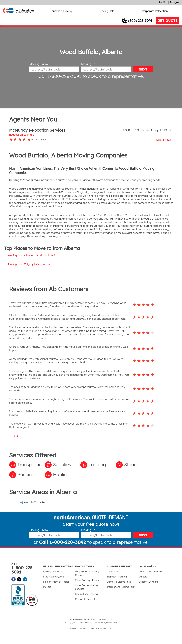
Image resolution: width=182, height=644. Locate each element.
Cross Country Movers (87, 580)
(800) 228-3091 (140, 20)
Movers (47, 587)
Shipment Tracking (117, 577)
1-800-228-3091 (27, 568)
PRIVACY (84, 628)
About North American (151, 572)
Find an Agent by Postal (56, 582)
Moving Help (107, 11)
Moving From (39, 64)
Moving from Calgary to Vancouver (29, 264)
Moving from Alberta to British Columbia (32, 255)
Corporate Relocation (155, 11)
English (163, 2)
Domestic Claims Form (119, 582)
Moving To (88, 64)
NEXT (143, 69)
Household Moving (61, 11)
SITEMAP (73, 628)
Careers (143, 577)
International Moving (86, 594)
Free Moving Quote (54, 577)
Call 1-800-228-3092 (63, 542)
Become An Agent (148, 582)
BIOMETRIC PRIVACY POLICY (102, 628)
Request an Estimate (22, 135)
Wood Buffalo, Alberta (36, 502)
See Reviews (164, 140)
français (175, 2)
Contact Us (113, 572)
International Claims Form (121, 587)
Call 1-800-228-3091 (60, 76)
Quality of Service (53, 572)
